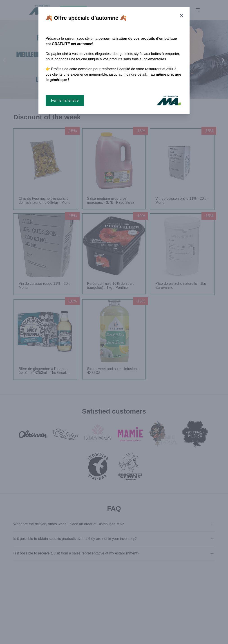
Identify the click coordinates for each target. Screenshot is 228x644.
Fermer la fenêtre (65, 100)
